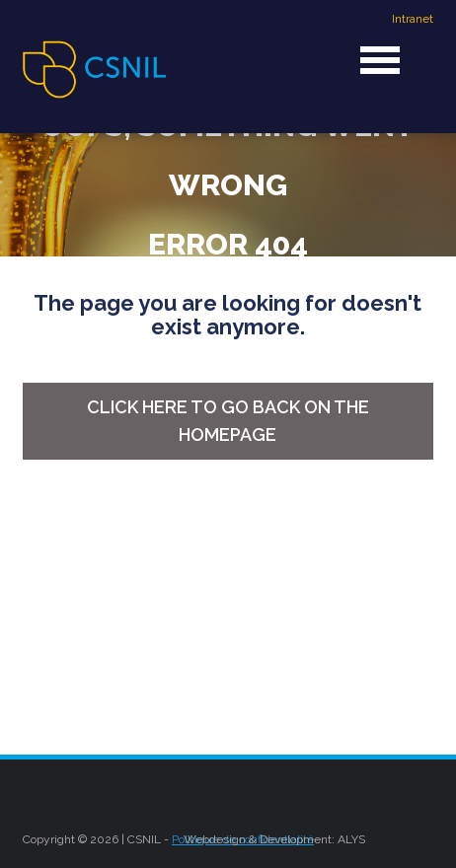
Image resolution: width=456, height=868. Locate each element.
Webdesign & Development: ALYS (274, 839)
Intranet (413, 19)
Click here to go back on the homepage (228, 421)
